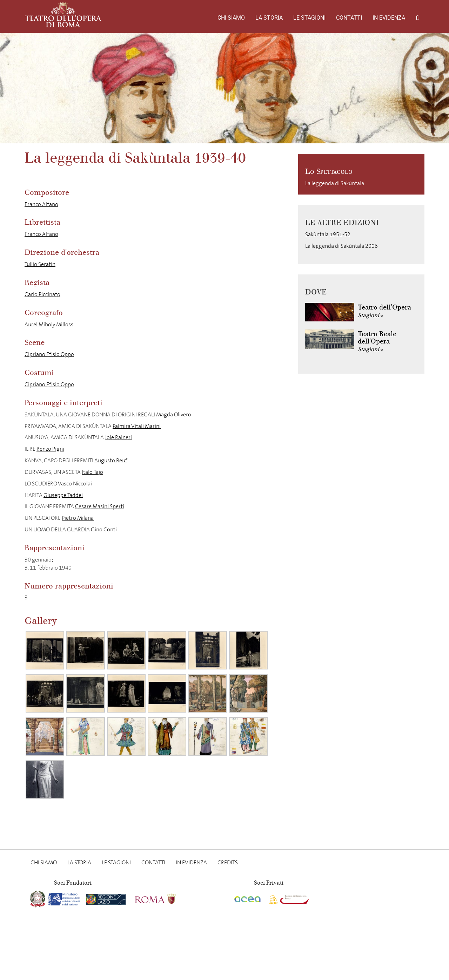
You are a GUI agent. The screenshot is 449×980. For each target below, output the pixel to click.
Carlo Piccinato (42, 294)
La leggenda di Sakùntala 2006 (341, 246)
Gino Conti (104, 529)
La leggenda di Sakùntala (335, 183)
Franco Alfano (41, 204)
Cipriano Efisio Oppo (49, 354)
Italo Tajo (92, 472)
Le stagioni (309, 18)
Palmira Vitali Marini (137, 426)
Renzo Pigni (50, 449)
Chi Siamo (231, 18)
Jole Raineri (118, 437)
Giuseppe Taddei (63, 495)
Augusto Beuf (111, 460)
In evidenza (389, 18)
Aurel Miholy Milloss (49, 324)
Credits (228, 862)
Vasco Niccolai (75, 484)
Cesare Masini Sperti (100, 506)
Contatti (349, 18)
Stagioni (371, 315)
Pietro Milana (78, 518)
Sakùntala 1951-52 (328, 234)
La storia (269, 18)
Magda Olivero (174, 414)
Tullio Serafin (40, 264)
